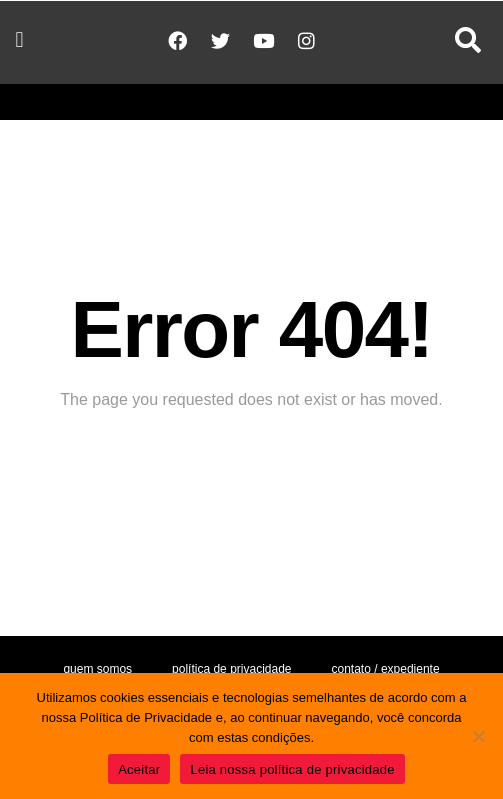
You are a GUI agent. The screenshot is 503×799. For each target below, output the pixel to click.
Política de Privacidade (231, 669)
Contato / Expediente (386, 669)
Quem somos (97, 669)
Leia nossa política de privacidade (292, 769)
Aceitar (139, 769)
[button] (19, 40)
